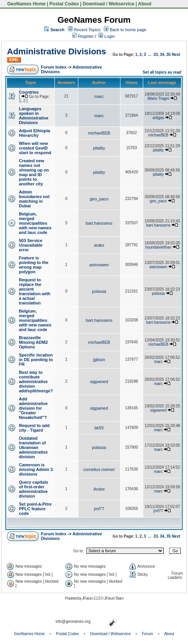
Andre (99, 489)
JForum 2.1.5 (92, 598)
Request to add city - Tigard (34, 428)
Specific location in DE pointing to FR (36, 360)
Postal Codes (64, 4)
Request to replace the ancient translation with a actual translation (35, 291)
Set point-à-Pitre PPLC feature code (35, 509)
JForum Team (113, 598)
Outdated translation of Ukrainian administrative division (33, 447)
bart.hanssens (99, 223)
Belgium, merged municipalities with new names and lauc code (35, 223)
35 (169, 55)
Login (107, 36)
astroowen (99, 265)
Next (176, 55)
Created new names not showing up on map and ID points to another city (34, 172)
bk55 (99, 428)
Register (83, 36)
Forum (148, 634)
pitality (99, 148)
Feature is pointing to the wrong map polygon (34, 265)
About (145, 4)
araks (99, 245)
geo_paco (99, 199)
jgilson (99, 360)
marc (99, 96)
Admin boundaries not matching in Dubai (34, 199)
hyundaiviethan (158, 247)
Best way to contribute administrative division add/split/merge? (36, 382)
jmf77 (99, 509)
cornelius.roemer (99, 469)
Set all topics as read (162, 72)
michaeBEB (99, 133)
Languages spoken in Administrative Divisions (34, 116)
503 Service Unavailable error (31, 245)
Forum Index (54, 67)
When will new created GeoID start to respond (35, 148)
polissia (99, 291)
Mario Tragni (158, 98)
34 (162, 55)
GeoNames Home (26, 4)
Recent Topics (87, 30)
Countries (29, 92)
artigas (158, 118)
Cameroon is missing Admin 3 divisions (36, 469)
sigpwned (99, 382)
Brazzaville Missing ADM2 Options (33, 342)
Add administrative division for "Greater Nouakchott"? (33, 408)
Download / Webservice (108, 4)
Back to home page (128, 30)
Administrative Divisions (57, 51)
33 (156, 55)
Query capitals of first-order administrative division (34, 489)
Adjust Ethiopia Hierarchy (35, 133)
